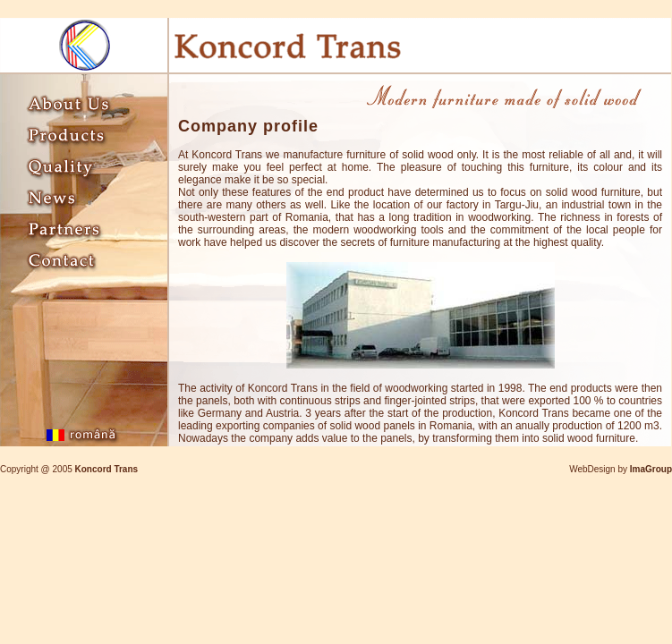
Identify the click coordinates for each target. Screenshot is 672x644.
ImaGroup (651, 469)
